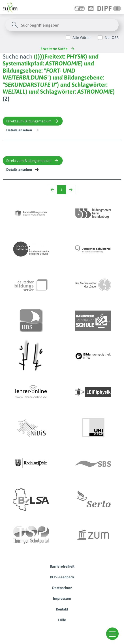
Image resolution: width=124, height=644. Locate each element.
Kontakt (62, 609)
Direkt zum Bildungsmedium (33, 121)
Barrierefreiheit (62, 566)
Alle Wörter (82, 38)
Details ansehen (23, 130)
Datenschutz (62, 588)
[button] (112, 634)
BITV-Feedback (62, 577)
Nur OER (112, 38)
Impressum (62, 598)
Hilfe (62, 620)
